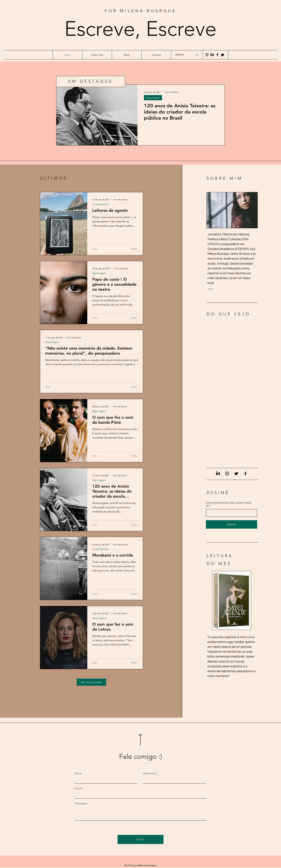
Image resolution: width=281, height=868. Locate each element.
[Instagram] (207, 55)
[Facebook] (217, 55)
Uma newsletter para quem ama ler (229, 504)
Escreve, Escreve (140, 29)
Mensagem (81, 804)
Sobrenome (150, 773)
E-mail (78, 789)
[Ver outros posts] (91, 682)
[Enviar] (140, 839)
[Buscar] (182, 55)
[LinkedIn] (218, 474)
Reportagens (153, 98)
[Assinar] (232, 524)
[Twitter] (236, 474)
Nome (78, 773)
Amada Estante (100, 204)
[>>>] (220, 289)
